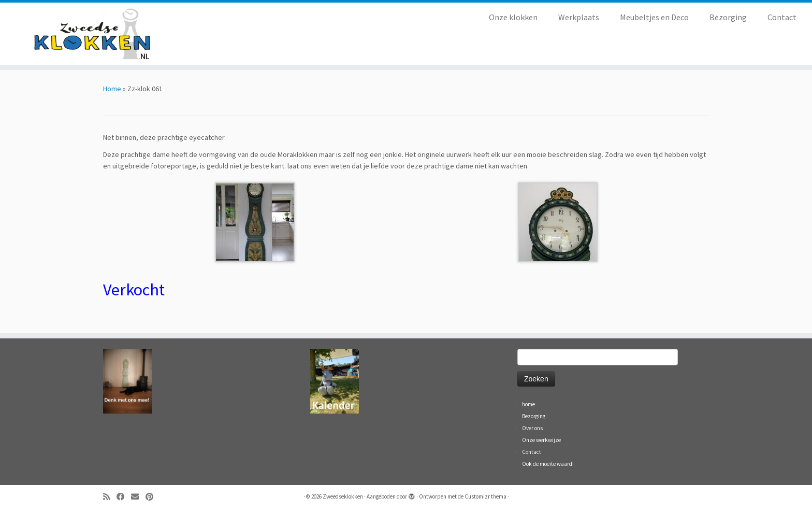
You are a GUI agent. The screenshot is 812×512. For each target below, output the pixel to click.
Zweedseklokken (343, 496)
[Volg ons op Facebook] (124, 497)
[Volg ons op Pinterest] (153, 497)
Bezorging (728, 17)
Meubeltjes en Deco (654, 17)
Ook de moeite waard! (548, 464)
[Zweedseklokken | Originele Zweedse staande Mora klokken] (94, 34)
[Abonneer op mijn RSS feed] (110, 497)
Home (112, 89)
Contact (782, 17)
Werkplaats (579, 17)
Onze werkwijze (541, 440)
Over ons (532, 428)
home (528, 404)
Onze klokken (513, 17)
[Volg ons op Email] (138, 497)
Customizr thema (485, 496)
